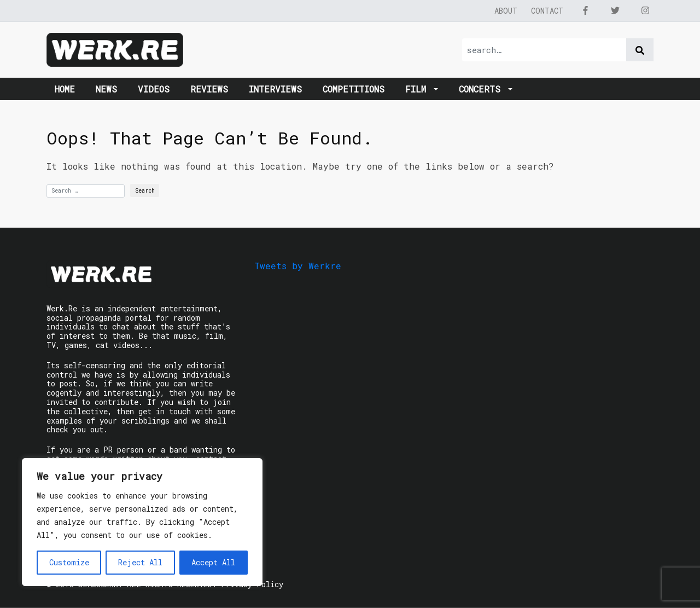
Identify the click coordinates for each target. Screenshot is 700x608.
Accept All (213, 562)
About (506, 11)
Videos (154, 89)
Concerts (482, 89)
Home (65, 89)
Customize (69, 562)
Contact (547, 11)
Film (418, 89)
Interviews (275, 89)
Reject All (140, 562)
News (106, 89)
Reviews (209, 89)
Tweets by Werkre (298, 266)
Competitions (354, 89)
